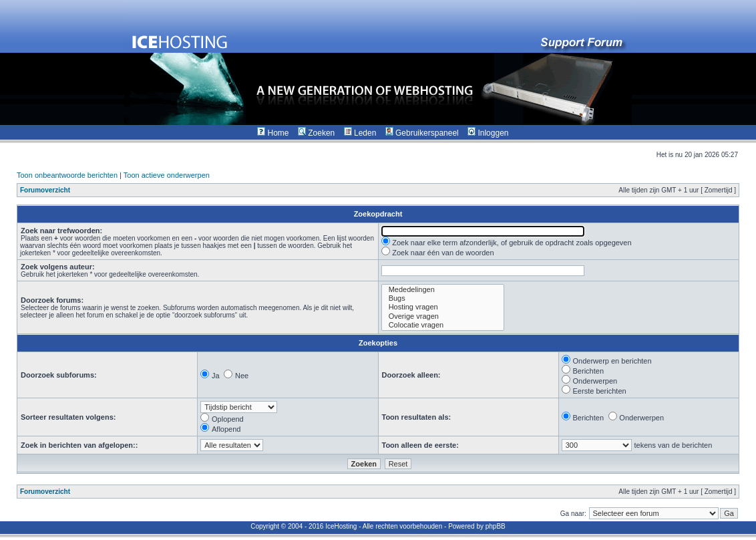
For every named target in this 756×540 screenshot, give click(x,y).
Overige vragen (443, 316)
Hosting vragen (443, 307)
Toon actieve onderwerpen (167, 175)
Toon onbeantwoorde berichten (67, 175)
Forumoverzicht (45, 190)
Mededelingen (443, 290)
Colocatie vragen (443, 325)
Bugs (443, 298)
